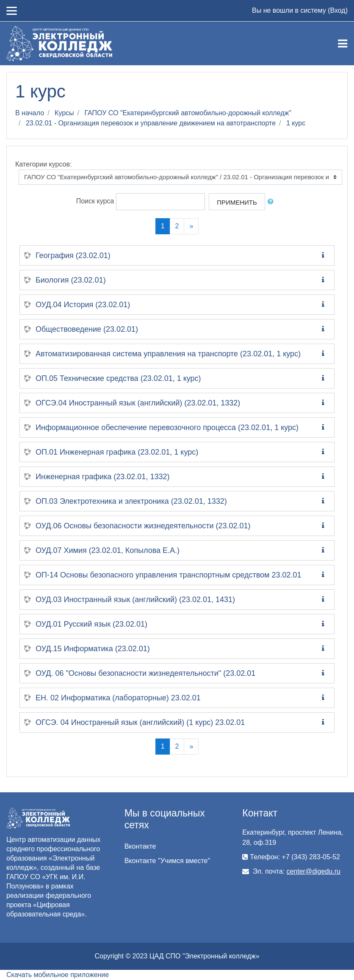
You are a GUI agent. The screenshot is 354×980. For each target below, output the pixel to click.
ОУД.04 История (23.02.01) (83, 305)
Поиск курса (95, 201)
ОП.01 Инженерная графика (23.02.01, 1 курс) (117, 452)
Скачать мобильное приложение (58, 975)
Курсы (64, 113)
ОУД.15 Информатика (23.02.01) (93, 649)
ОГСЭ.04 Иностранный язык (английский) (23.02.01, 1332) (138, 403)
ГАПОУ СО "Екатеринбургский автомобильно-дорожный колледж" (188, 113)
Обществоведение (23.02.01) (87, 329)
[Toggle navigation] (343, 44)
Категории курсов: (43, 164)
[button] (272, 202)
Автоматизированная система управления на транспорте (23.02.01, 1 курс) (168, 354)
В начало (30, 113)
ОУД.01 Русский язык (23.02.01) (91, 624)
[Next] (191, 226)
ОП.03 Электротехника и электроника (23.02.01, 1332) (131, 501)
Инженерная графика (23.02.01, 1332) (102, 477)
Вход (337, 10)
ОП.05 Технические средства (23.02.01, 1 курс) (118, 378)
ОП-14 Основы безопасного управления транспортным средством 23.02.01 (169, 575)
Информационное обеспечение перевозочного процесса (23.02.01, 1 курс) (167, 428)
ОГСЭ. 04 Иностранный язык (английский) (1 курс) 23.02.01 (140, 722)
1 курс (296, 123)
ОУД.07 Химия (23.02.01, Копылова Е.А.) (108, 550)
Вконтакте (140, 846)
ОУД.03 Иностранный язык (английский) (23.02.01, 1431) (135, 600)
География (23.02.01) (73, 255)
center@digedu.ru (313, 871)
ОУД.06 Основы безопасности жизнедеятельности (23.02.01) (143, 526)
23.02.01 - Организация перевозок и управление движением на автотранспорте (151, 123)
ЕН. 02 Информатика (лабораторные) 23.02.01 (118, 698)
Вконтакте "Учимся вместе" (167, 861)
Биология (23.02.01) (71, 280)
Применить (237, 202)
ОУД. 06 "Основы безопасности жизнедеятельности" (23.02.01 (145, 673)
